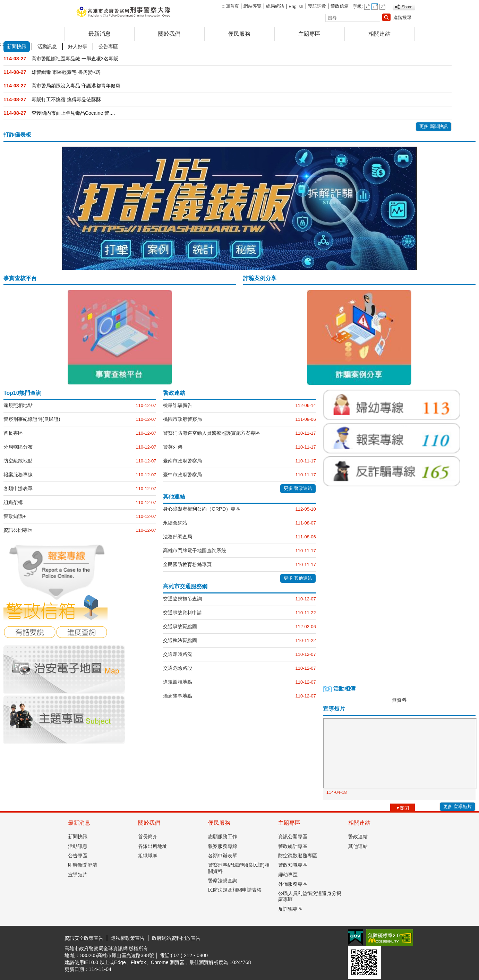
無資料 (399, 700)
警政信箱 (340, 6)
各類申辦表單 (18, 488)
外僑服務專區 (293, 884)
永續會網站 (175, 523)
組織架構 (13, 502)
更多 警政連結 (298, 488)
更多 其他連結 (298, 578)
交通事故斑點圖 (180, 626)
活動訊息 (78, 846)
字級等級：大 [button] (382, 7)
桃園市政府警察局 (182, 419)
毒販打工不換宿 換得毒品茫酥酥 (66, 99)
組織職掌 (148, 856)
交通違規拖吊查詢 (182, 599)
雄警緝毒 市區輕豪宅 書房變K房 (66, 72)
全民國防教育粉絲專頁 (187, 564)
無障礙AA (390, 938)
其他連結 (358, 846)
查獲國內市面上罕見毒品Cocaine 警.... (73, 113)
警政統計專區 (293, 846)
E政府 (355, 937)
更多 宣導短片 (457, 806)
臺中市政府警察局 (182, 475)
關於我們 (169, 34)
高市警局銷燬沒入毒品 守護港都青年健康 (76, 86)
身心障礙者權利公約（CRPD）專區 (202, 509)
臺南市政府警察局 (182, 461)
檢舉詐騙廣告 (178, 405)
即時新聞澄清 (83, 865)
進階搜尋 (402, 18)
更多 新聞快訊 (434, 126)
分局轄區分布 (18, 447)
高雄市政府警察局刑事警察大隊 (123, 12)
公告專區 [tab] (108, 46)
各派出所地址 (153, 846)
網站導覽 (253, 6)
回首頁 (232, 6)
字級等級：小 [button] (367, 7)
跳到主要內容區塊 (4, 4)
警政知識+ (15, 516)
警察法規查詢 (223, 881)
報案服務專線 (18, 475)
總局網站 (275, 6)
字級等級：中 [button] (375, 7)
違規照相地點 (18, 405)
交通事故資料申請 (182, 613)
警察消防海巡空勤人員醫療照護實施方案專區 (212, 433)
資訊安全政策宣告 (84, 938)
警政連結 (358, 836)
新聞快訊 (78, 836)
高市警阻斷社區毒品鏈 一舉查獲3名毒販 (75, 59)
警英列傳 (173, 447)
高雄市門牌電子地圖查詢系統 (195, 550)
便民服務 (239, 34)
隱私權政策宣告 (128, 938)
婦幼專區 (288, 875)
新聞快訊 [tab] (17, 46)
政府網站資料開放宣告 (176, 938)
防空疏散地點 (18, 461)
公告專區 (78, 856)
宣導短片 (78, 875)
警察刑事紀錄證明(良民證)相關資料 (239, 868)
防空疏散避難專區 (298, 856)
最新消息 (100, 34)
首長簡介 (148, 836)
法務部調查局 (178, 537)
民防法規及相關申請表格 (235, 890)
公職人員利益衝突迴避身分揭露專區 (310, 896)
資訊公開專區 (18, 530)
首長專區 (13, 433)
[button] (386, 17)
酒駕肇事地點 (178, 696)
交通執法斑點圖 (180, 640)
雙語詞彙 (317, 6)
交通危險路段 (178, 668)
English (296, 6)
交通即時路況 (178, 654)
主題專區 (309, 34)
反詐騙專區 (290, 909)
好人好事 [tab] (78, 46)
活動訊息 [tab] (47, 46)
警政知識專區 (293, 865)
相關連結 (379, 34)
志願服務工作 (223, 836)
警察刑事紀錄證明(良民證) (32, 419)
